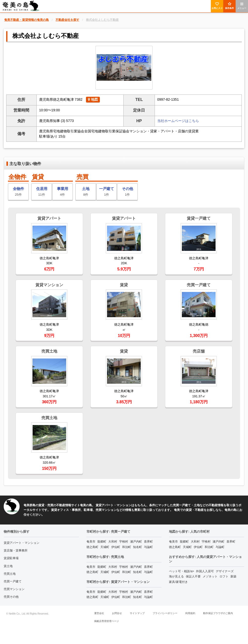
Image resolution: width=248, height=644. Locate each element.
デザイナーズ (225, 571)
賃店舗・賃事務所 (16, 550)
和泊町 (127, 547)
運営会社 (99, 613)
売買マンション (14, 589)
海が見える (176, 576)
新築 (233, 576)
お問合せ (117, 613)
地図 (93, 99)
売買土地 (10, 574)
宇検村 (124, 542)
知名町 (138, 547)
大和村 (113, 542)
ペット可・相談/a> (181, 571)
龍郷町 (102, 542)
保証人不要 (193, 576)
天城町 (105, 547)
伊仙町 (116, 547)
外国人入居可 (205, 571)
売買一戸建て (13, 581)
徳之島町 (92, 547)
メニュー (242, 6)
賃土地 (8, 566)
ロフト (224, 576)
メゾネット (210, 576)
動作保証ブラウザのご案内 (218, 613)
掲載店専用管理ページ (107, 621)
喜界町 (148, 542)
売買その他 (11, 597)
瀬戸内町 (136, 542)
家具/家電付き (178, 582)
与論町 (148, 547)
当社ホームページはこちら (178, 121)
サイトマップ (137, 613)
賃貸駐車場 (11, 558)
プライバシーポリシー (165, 613)
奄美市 (91, 542)
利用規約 (190, 613)
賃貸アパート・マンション (22, 543)
